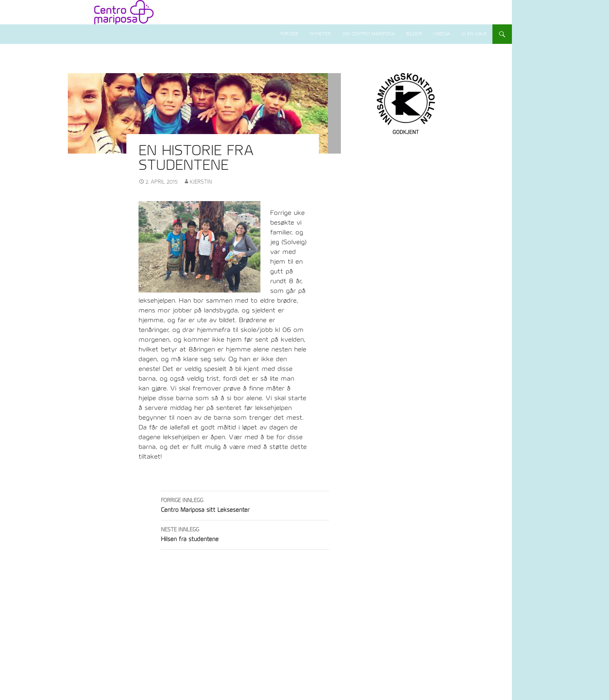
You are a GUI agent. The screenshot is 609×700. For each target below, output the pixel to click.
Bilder (414, 34)
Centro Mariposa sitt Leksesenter (245, 504)
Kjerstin (201, 182)
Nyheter (321, 34)
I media (442, 34)
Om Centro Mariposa (369, 34)
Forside (289, 34)
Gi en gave (474, 34)
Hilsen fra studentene (245, 534)
